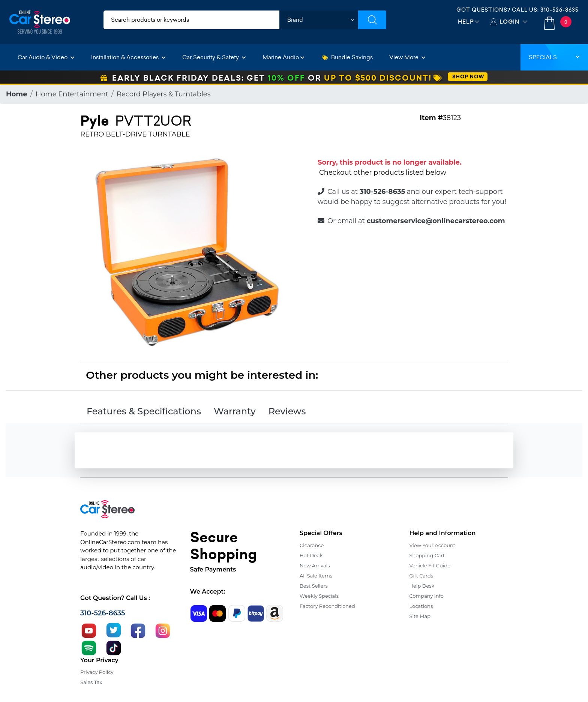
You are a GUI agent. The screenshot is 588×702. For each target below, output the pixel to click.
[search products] (191, 20)
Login (509, 22)
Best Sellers (314, 586)
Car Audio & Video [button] (46, 57)
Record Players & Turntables (164, 94)
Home (17, 94)
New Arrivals (315, 565)
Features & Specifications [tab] (144, 411)
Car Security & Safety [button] (214, 57)
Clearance (312, 545)
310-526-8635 (559, 10)
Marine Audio (283, 57)
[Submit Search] (372, 20)
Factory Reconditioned (327, 606)
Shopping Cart (427, 555)
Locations (421, 606)
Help (466, 22)
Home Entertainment (72, 94)
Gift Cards (421, 576)
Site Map (420, 616)
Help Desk (422, 586)
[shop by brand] (319, 20)
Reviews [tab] (287, 411)
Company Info (427, 596)
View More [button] (407, 57)
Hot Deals (311, 555)
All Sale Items (316, 576)
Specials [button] (554, 57)
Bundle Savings (348, 57)
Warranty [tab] (235, 411)
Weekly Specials (319, 596)
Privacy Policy (97, 672)
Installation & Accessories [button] (128, 57)
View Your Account (433, 545)
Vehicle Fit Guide (430, 565)
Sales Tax (91, 682)
